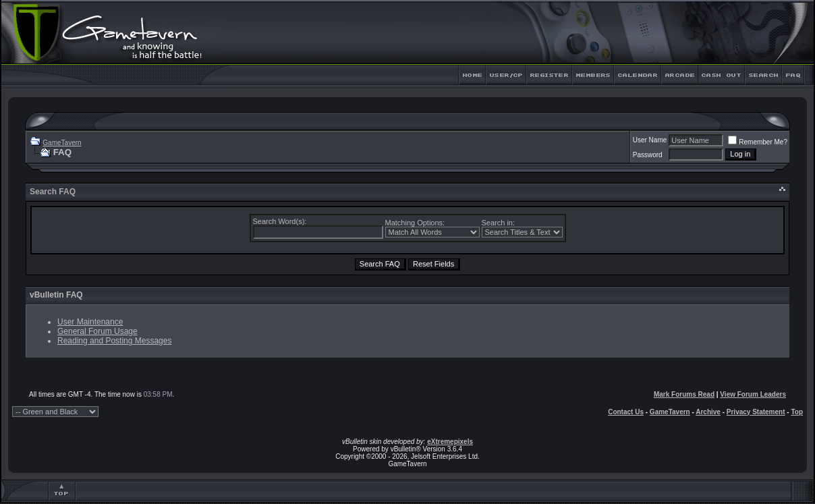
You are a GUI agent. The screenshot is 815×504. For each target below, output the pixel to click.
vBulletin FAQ (56, 295)
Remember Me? (758, 142)
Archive (708, 412)
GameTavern (62, 143)
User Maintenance (90, 322)
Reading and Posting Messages (114, 341)
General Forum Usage (97, 331)
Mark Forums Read (684, 394)
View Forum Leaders (753, 394)
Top (797, 412)
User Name (650, 140)
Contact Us (626, 412)
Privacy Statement (756, 412)
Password (648, 155)
